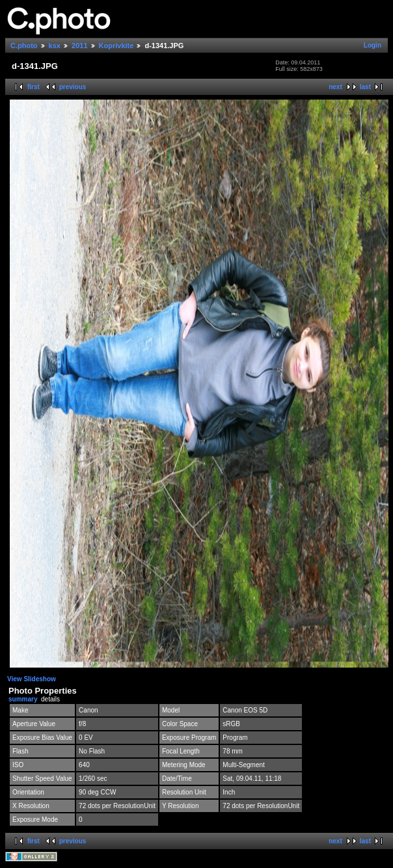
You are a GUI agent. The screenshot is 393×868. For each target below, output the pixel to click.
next (335, 87)
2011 (79, 46)
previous (73, 87)
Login (373, 45)
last (365, 87)
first (34, 87)
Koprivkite (116, 46)
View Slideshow (32, 679)
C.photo (24, 46)
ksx (55, 46)
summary (23, 699)
